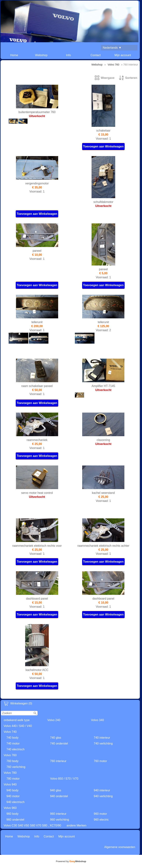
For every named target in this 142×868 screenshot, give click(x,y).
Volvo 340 (97, 720)
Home (14, 55)
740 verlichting (103, 743)
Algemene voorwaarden (120, 847)
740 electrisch (16, 749)
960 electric (101, 820)
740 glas (56, 738)
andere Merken (77, 825)
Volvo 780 (10, 773)
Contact (95, 55)
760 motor (100, 761)
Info (69, 55)
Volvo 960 (10, 808)
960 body (12, 814)
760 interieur (58, 761)
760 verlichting (16, 767)
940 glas (56, 790)
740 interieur (102, 738)
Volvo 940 (10, 784)
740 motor (13, 743)
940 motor (13, 796)
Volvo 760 (10, 755)
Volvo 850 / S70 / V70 (64, 779)
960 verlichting (60, 820)
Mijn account (123, 55)
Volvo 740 (10, 732)
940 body (12, 790)
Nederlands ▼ (112, 48)
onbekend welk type (17, 720)
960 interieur (58, 814)
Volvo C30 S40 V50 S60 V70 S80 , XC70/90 (32, 825)
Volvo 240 (54, 720)
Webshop (41, 55)
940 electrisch (16, 802)
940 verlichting (103, 796)
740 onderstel (59, 743)
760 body (12, 761)
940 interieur (102, 790)
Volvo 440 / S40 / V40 (18, 726)
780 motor (13, 779)
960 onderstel (15, 820)
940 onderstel (59, 796)
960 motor (100, 814)
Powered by (71, 861)
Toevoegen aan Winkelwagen (103, 146)
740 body (12, 738)
